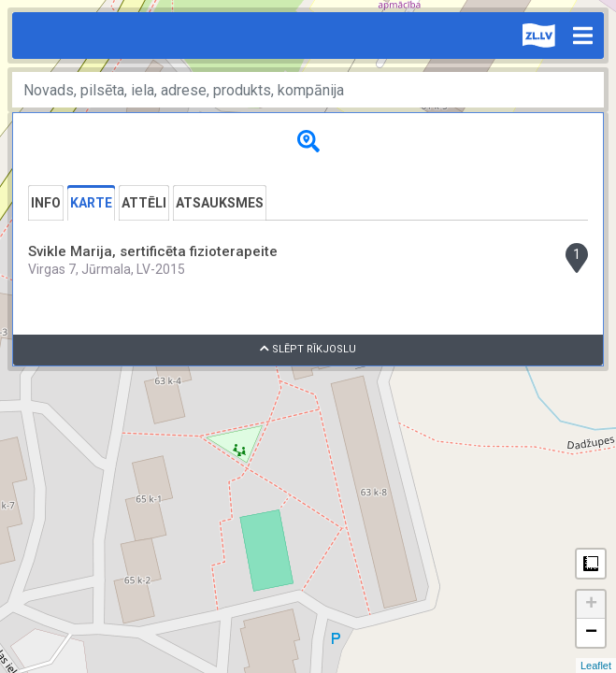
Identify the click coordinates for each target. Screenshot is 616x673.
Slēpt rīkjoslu (308, 349)
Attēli (144, 203)
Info (46, 203)
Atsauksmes (220, 203)
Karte (91, 203)
